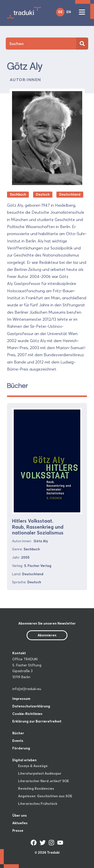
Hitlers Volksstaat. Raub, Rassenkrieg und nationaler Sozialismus (38, 527)
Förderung (21, 748)
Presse (18, 830)
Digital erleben (24, 760)
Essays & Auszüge (33, 766)
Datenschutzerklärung (31, 706)
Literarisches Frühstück (38, 804)
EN (69, 12)
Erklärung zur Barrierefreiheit (37, 721)
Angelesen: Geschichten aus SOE (45, 796)
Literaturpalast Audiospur (40, 773)
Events (18, 741)
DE (60, 12)
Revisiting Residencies (36, 788)
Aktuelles (20, 823)
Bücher (18, 733)
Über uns (20, 815)
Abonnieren (47, 635)
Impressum (21, 699)
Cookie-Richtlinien (27, 714)
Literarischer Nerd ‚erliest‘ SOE (43, 781)
